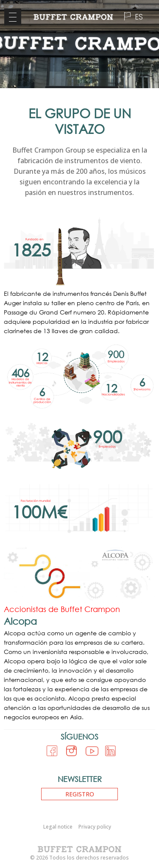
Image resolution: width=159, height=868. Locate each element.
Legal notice (58, 827)
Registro (80, 794)
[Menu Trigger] (13, 17)
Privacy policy (95, 827)
